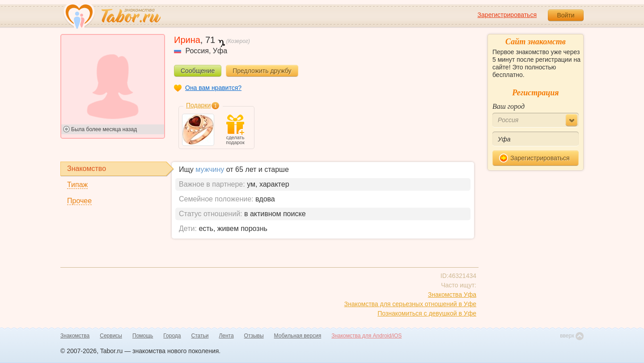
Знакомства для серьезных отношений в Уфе (410, 304)
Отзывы (254, 336)
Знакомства (75, 336)
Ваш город (508, 106)
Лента (226, 336)
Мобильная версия (298, 336)
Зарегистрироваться (507, 15)
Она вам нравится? (213, 88)
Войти (566, 15)
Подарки (198, 105)
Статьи (200, 336)
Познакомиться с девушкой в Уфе (427, 313)
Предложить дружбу (262, 71)
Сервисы (111, 336)
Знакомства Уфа (452, 295)
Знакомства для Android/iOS (366, 336)
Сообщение (198, 71)
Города (172, 336)
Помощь (143, 336)
